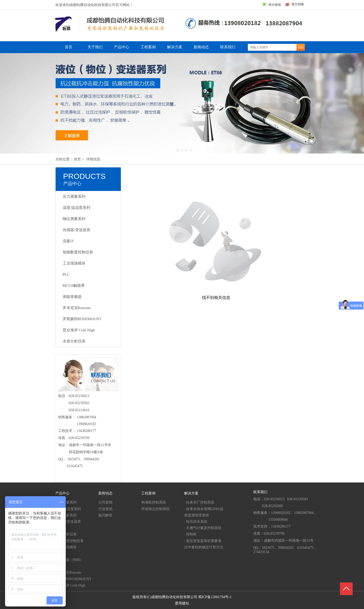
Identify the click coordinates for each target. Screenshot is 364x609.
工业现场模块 (66, 547)
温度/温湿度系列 (68, 509)
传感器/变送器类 (68, 522)
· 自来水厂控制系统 (199, 502)
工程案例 (148, 493)
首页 (77, 159)
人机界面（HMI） (69, 560)
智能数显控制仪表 (70, 541)
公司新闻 (105, 502)
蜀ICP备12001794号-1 (215, 597)
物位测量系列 (66, 515)
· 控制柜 (190, 534)
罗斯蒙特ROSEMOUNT (73, 579)
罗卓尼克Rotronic (69, 572)
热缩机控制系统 (154, 502)
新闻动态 (105, 493)
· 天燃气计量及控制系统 (203, 528)
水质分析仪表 (66, 534)
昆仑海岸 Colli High (70, 585)
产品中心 (62, 493)
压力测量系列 (66, 502)
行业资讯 (105, 509)
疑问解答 (105, 515)
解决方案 (191, 493)
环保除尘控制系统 (155, 509)
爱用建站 (182, 603)
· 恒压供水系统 (196, 522)
